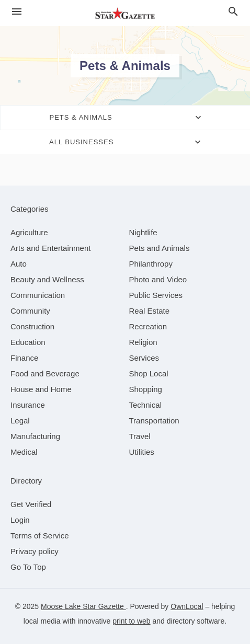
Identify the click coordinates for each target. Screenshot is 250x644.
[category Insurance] (28, 405)
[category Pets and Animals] (160, 248)
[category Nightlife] (143, 232)
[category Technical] (146, 405)
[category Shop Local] (149, 373)
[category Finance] (24, 358)
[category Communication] (38, 295)
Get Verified (31, 504)
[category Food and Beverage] (45, 373)
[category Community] (30, 311)
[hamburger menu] (17, 12)
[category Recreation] (148, 326)
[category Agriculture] (29, 232)
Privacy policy (35, 551)
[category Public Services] (156, 295)
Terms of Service (40, 536)
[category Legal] (20, 421)
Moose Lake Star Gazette (83, 606)
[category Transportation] (154, 421)
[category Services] (144, 358)
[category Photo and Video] (158, 279)
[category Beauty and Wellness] (47, 279)
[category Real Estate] (150, 311)
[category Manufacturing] (35, 436)
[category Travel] (140, 436)
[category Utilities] (142, 452)
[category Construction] (32, 326)
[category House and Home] (41, 389)
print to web (131, 621)
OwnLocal (187, 606)
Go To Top (28, 567)
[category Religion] (143, 342)
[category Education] (28, 342)
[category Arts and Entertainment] (50, 248)
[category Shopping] (146, 389)
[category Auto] (19, 264)
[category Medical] (24, 452)
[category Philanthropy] (151, 264)
